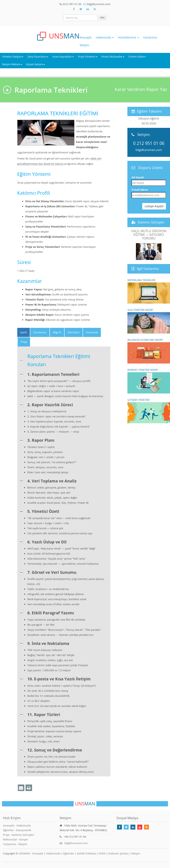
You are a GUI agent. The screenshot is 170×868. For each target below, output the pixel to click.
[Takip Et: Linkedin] (133, 827)
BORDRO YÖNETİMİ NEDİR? (149, 381)
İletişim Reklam (12, 64)
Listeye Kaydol (154, 206)
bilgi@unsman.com (149, 150)
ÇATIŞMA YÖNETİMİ (149, 411)
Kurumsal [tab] (92, 332)
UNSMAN (24, 853)
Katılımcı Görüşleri (151, 222)
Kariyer (24, 839)
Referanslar (10, 839)
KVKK (102, 853)
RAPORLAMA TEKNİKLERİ (149, 291)
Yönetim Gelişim (13, 57)
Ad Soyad (137, 177)
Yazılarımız (150, 37)
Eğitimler (8, 830)
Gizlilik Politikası (87, 853)
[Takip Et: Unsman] (88, 9)
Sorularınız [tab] (40, 332)
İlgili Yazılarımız (148, 269)
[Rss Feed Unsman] (95, 9)
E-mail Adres (140, 190)
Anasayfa (86, 37)
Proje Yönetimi (88, 57)
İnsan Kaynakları (63, 57)
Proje (6, 835)
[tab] (24, 332)
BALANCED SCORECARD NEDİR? (149, 351)
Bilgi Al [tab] (57, 332)
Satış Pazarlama (38, 57)
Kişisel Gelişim (36, 64)
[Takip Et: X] (81, 9)
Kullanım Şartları (118, 853)
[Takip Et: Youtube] (140, 827)
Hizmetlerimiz (128, 37)
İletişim (84, 45)
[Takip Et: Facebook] (74, 9)
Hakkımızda (105, 37)
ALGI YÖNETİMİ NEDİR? (149, 321)
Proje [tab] (24, 342)
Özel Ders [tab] (73, 332)
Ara (102, 17)
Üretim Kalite (137, 57)
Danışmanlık (24, 830)
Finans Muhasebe (113, 57)
